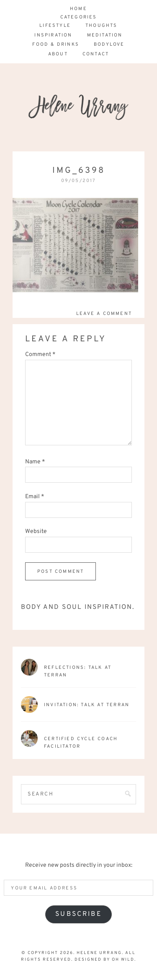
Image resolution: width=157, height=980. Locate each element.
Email (35, 497)
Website (36, 532)
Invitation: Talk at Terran (87, 705)
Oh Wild (123, 960)
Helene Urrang (78, 122)
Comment (40, 355)
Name (35, 462)
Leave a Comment (104, 314)
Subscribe (78, 914)
